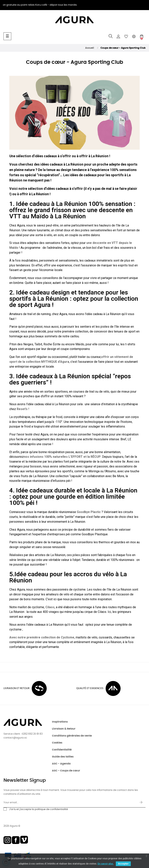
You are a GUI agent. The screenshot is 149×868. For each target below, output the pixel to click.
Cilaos (50, 607)
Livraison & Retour (64, 729)
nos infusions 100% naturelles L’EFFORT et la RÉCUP (62, 457)
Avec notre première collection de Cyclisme (42, 637)
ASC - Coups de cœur (66, 771)
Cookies (57, 743)
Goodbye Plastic (89, 512)
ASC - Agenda (61, 764)
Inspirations (60, 722)
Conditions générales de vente (72, 736)
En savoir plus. (106, 864)
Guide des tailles (63, 757)
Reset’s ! (23, 409)
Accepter (123, 864)
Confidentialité (62, 750)
